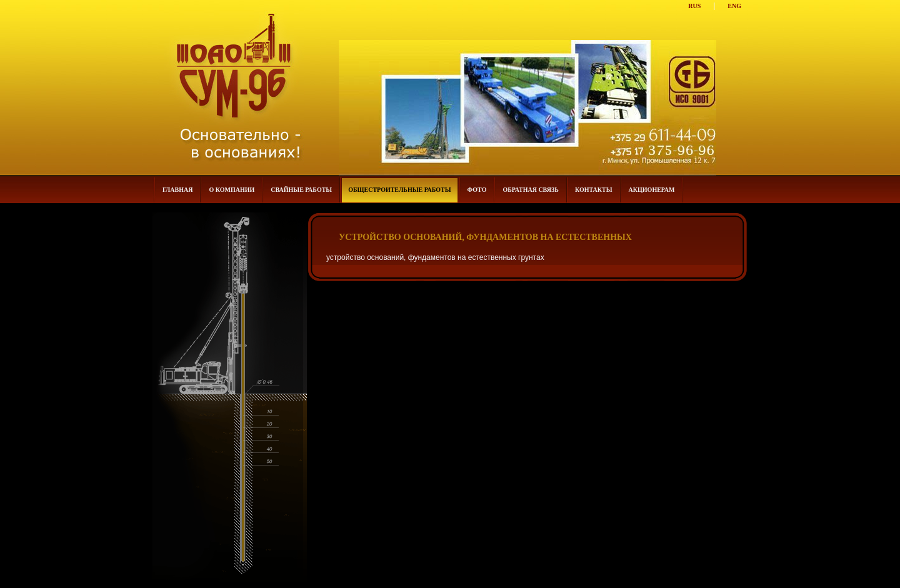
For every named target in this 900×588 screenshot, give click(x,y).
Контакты (594, 190)
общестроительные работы (399, 190)
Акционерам (652, 190)
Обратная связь (530, 190)
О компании (232, 190)
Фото (477, 190)
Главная (177, 190)
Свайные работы (301, 190)
